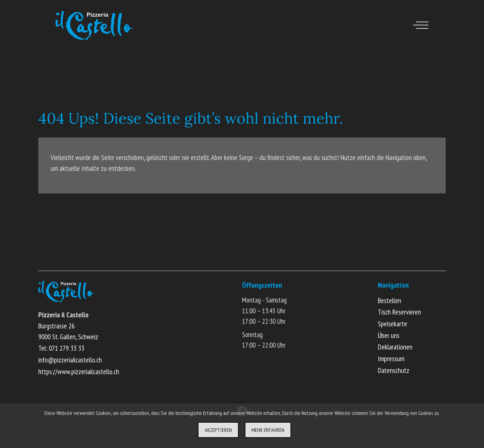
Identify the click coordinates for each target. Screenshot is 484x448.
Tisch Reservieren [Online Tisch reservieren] (399, 312)
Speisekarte (392, 324)
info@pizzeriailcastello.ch (70, 360)
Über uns (389, 335)
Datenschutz (394, 370)
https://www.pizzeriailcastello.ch (79, 372)
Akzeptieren (218, 430)
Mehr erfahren (268, 430)
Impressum (391, 359)
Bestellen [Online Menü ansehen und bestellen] (390, 300)
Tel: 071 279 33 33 (61, 348)
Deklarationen (395, 347)
